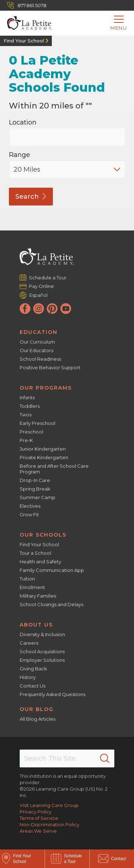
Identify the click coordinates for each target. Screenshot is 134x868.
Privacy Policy (36, 812)
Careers (29, 643)
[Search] (105, 758)
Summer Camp (38, 497)
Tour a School (35, 553)
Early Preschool (38, 423)
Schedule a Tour (48, 277)
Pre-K (26, 440)
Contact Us (33, 686)
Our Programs (46, 388)
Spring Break (35, 489)
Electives (30, 506)
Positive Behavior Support (50, 367)
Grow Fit (29, 514)
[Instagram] (39, 309)
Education (39, 332)
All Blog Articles (38, 719)
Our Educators (36, 350)
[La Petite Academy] (26, 23)
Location (23, 123)
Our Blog (37, 709)
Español (38, 295)
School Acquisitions (42, 651)
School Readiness (40, 359)
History (28, 677)
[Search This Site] (67, 758)
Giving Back (33, 669)
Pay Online (42, 286)
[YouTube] (66, 309)
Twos (26, 415)
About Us (36, 625)
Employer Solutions (42, 660)
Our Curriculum (37, 342)
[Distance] (67, 169)
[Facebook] (25, 309)
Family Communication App (52, 570)
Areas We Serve (38, 831)
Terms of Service (39, 818)
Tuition (27, 579)
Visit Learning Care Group (49, 805)
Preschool (31, 432)
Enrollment (32, 587)
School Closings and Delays (51, 604)
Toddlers (30, 406)
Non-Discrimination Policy (49, 824)
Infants (27, 397)
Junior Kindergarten (43, 449)
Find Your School (24, 41)
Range (19, 155)
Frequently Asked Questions (53, 694)
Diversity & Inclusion (42, 634)
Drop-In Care (35, 480)
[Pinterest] (52, 309)
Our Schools (43, 535)
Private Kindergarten (44, 457)
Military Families (38, 596)
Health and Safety (40, 562)
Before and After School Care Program (54, 469)
